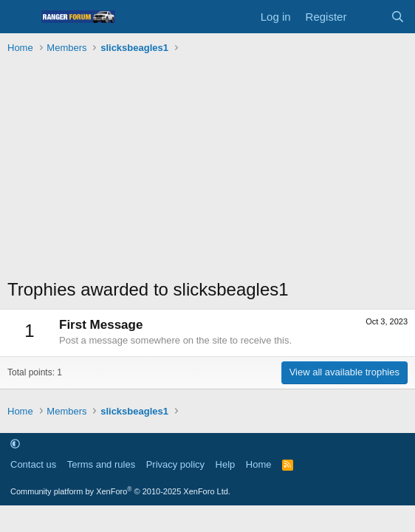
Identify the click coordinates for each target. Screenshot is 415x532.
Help (226, 464)
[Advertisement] (207, 170)
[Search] (398, 17)
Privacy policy (175, 464)
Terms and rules (101, 464)
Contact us (33, 464)
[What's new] (368, 17)
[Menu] (20, 17)
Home (259, 464)
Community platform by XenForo (120, 491)
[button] (15, 444)
